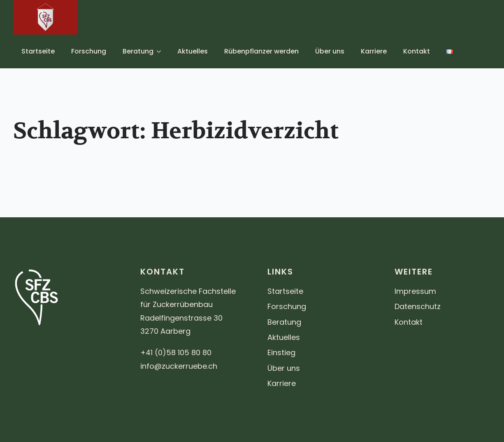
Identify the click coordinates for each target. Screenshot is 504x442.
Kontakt (417, 51)
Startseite (38, 51)
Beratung (138, 51)
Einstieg (281, 352)
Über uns (330, 51)
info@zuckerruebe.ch (179, 366)
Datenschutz (418, 306)
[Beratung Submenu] (161, 51)
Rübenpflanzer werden (261, 51)
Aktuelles (193, 51)
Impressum (415, 291)
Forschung (89, 51)
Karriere (374, 51)
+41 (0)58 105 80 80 (176, 352)
